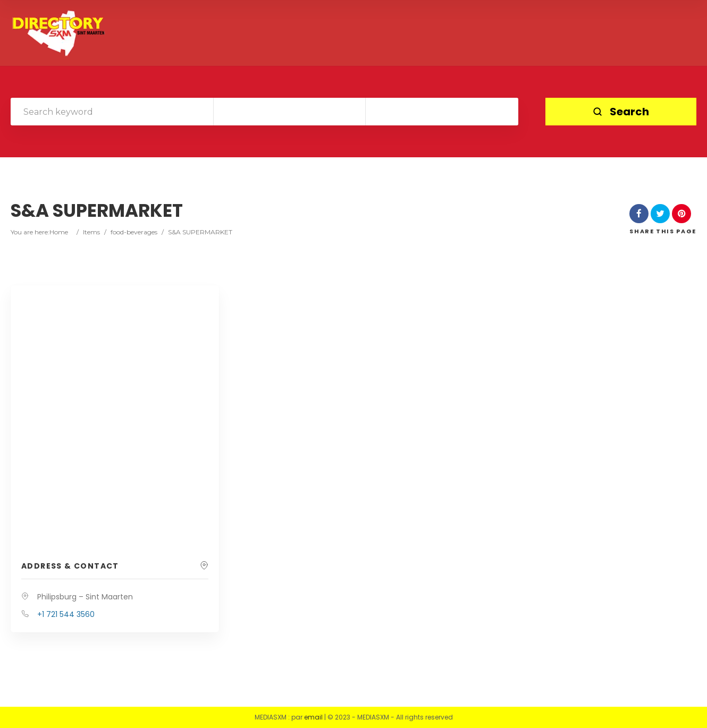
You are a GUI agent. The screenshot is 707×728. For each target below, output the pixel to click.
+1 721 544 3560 (66, 614)
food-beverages (134, 232)
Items (91, 232)
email (313, 717)
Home (59, 232)
